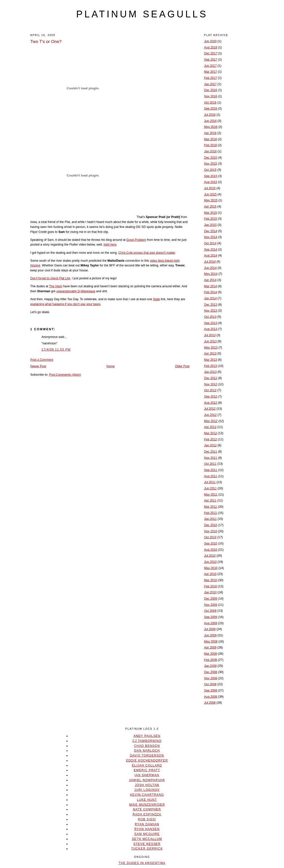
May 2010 (211, 568)
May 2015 (211, 200)
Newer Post (38, 366)
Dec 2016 (211, 90)
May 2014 (211, 274)
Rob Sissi (147, 819)
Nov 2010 (211, 531)
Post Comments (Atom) (65, 375)
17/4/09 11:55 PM (56, 350)
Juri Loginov (147, 790)
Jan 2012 (210, 445)
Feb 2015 (211, 219)
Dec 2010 (211, 525)
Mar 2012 (211, 433)
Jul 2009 (210, 629)
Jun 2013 (210, 341)
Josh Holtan (147, 785)
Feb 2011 (211, 513)
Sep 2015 (211, 176)
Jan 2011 (210, 519)
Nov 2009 (211, 605)
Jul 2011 (210, 482)
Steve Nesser (147, 844)
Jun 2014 (210, 268)
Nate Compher (147, 809)
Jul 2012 (210, 409)
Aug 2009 (211, 623)
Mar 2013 (211, 360)
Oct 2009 (210, 611)
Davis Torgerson (147, 756)
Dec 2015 (211, 158)
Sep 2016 (211, 108)
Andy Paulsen (147, 736)
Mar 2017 (211, 72)
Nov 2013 (211, 311)
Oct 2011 (210, 464)
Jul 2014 (210, 262)
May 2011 (211, 495)
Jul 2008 (210, 703)
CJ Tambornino (147, 741)
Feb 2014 (211, 292)
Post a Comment (42, 360)
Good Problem (136, 240)
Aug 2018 (211, 47)
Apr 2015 (210, 207)
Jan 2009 (210, 666)
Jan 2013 (210, 372)
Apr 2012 (210, 427)
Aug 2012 (211, 403)
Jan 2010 (210, 592)
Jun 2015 (210, 194)
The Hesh (56, 286)
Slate (156, 299)
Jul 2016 (210, 115)
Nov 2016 (211, 96)
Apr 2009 (210, 648)
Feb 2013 (211, 366)
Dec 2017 (211, 53)
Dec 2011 (211, 452)
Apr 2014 (210, 280)
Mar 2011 (211, 507)
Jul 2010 (210, 556)
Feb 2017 (211, 78)
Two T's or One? (46, 41)
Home (111, 366)
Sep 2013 (211, 323)
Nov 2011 (211, 458)
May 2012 (211, 421)
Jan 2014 (210, 298)
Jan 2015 (210, 225)
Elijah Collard (147, 765)
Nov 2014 (211, 237)
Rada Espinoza (147, 814)
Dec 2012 (211, 378)
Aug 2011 (211, 476)
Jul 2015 (210, 188)
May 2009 (211, 642)
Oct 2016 (210, 103)
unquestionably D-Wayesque (76, 291)
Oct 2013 (210, 317)
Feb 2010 (211, 586)
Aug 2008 (211, 697)
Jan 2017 (210, 84)
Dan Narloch (147, 751)
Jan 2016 (210, 151)
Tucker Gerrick (147, 849)
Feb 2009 (211, 660)
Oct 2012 (210, 390)
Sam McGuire (147, 834)
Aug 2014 (211, 255)
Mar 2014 (211, 286)
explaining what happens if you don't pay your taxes (65, 304)
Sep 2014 (211, 250)
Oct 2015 (210, 170)
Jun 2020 (210, 41)
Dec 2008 (211, 672)
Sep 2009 (211, 617)
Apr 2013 (210, 354)
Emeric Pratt (147, 770)
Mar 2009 (211, 654)
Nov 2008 (211, 678)
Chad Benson (147, 746)
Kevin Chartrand (147, 795)
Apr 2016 (210, 133)
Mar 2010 (211, 580)
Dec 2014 (211, 231)
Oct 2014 (210, 243)
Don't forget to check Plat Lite (50, 278)
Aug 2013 (211, 329)
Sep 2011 (211, 470)
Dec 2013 (211, 305)
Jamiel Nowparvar (147, 780)
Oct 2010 (210, 537)
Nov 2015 (211, 164)
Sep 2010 (211, 543)
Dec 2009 (211, 599)
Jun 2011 (210, 488)
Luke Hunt (147, 800)
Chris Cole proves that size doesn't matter (147, 253)
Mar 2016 (211, 139)
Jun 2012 (210, 415)
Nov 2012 (211, 384)
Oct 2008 (210, 684)
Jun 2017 (210, 66)
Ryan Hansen (147, 829)
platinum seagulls (142, 14)
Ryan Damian (147, 824)
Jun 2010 (210, 562)
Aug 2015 (211, 182)
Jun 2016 (210, 121)
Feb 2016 (211, 145)
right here (110, 245)
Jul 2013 (210, 335)
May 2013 (211, 348)
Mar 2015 (211, 213)
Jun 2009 (210, 635)
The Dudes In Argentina (142, 863)
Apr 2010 (210, 574)
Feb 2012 (211, 439)
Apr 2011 (210, 501)
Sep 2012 (211, 397)
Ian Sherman (147, 775)
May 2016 (211, 127)
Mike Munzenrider (147, 805)
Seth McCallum (147, 839)
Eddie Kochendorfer (147, 760)
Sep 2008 (211, 690)
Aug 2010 (211, 550)
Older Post (182, 366)
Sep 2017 (211, 60)
